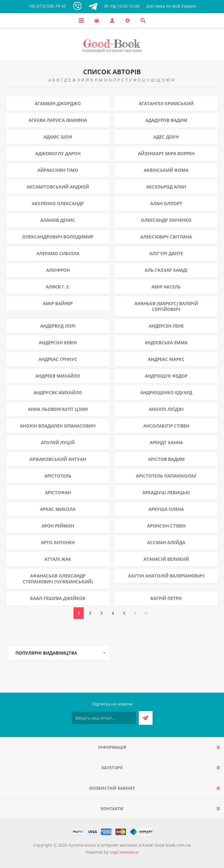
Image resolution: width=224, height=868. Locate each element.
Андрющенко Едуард (166, 392)
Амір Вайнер (58, 303)
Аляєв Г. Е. (58, 287)
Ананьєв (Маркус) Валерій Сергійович (166, 306)
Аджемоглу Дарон (58, 153)
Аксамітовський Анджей (58, 187)
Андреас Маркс (166, 359)
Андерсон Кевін (58, 343)
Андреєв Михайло (58, 376)
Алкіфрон (58, 270)
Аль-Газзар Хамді (166, 270)
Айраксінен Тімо (58, 170)
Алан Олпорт (166, 203)
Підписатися (146, 718)
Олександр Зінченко (166, 220)
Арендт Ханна (166, 442)
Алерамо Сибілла (58, 253)
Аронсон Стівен (166, 526)
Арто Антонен (58, 542)
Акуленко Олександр (58, 203)
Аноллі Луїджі (166, 409)
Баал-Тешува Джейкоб (58, 598)
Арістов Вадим (166, 459)
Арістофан (58, 492)
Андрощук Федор (166, 376)
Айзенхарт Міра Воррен (166, 153)
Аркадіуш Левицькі (166, 492)
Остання (146, 613)
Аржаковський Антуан (58, 459)
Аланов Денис (58, 220)
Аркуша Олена (166, 509)
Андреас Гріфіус (58, 359)
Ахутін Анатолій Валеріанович (166, 576)
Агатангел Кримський (166, 103)
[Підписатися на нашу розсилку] (104, 718)
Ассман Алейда (166, 542)
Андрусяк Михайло (58, 392)
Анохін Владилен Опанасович (58, 426)
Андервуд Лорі (58, 326)
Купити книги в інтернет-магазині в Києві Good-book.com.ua (130, 845)
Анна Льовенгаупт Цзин (58, 409)
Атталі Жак (58, 559)
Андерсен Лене (166, 326)
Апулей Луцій (58, 442)
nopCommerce (124, 852)
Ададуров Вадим (166, 120)
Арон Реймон (58, 526)
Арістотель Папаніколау (166, 476)
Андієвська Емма (166, 343)
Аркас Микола (58, 509)
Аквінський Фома (166, 170)
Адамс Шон (58, 137)
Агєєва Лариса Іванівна (58, 120)
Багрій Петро (166, 598)
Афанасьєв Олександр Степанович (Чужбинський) (58, 579)
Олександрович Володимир (58, 237)
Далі (135, 613)
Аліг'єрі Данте (166, 253)
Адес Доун (166, 137)
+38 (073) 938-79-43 (47, 6)
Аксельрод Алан (166, 187)
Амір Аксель (166, 287)
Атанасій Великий (166, 559)
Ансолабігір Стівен (166, 426)
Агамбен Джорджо (58, 103)
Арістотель (58, 476)
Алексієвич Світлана (166, 237)
